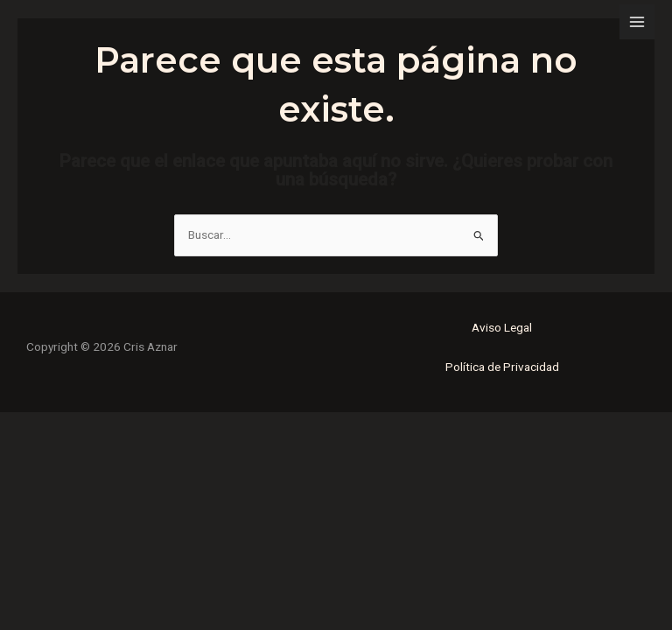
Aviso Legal (502, 327)
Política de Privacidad (502, 367)
